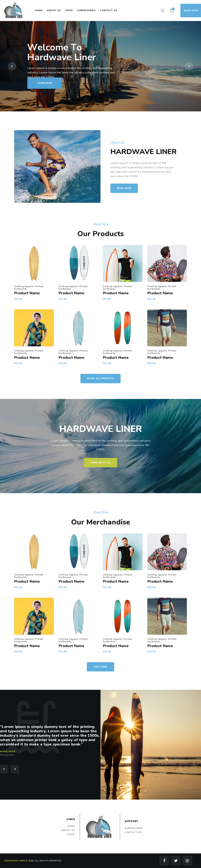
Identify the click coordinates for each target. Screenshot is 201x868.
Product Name (78, 304)
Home (71, 826)
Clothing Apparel (77, 302)
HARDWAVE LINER (15, 861)
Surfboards (134, 828)
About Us (68, 830)
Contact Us (133, 832)
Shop (71, 834)
